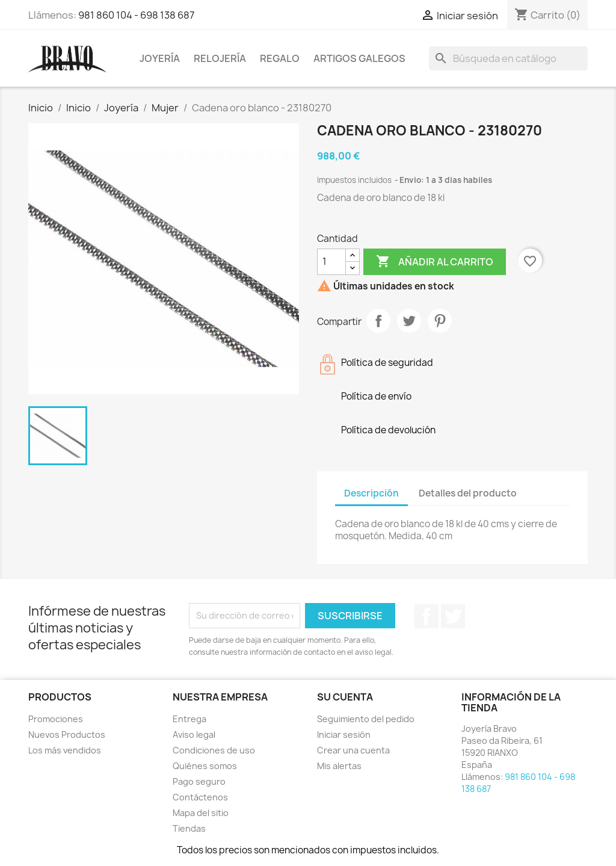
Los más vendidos (65, 750)
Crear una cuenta (353, 750)
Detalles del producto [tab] (468, 493)
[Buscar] (508, 58)
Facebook (427, 616)
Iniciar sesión (344, 735)
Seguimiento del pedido (366, 719)
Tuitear (409, 321)
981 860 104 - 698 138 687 (136, 15)
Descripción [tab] (371, 493)
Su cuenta (345, 697)
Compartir (378, 321)
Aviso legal (194, 735)
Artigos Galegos (359, 58)
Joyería (160, 58)
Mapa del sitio (201, 813)
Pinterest (440, 321)
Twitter (453, 616)
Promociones (56, 719)
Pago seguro (199, 781)
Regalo (280, 58)
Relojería (220, 58)
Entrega (189, 719)
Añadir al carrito (435, 262)
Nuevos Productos (67, 735)
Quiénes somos (205, 766)
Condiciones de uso (214, 750)
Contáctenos (200, 797)
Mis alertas (339, 766)
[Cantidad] (331, 262)
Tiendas (189, 828)
